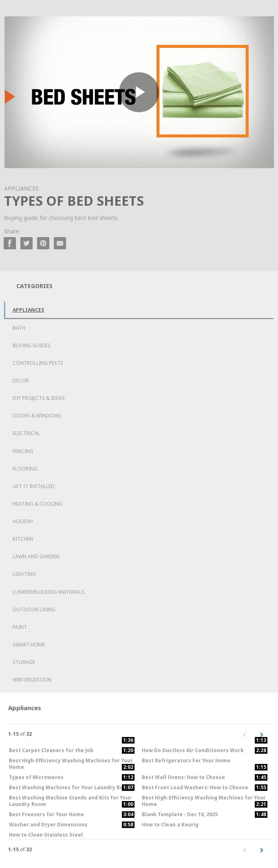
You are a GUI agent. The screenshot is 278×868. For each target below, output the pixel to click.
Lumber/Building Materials (49, 592)
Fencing (23, 451)
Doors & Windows (37, 416)
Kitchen (23, 539)
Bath (19, 328)
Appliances (28, 310)
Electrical (26, 433)
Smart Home (29, 645)
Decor (21, 381)
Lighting (24, 574)
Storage (24, 662)
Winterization (32, 680)
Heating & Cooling (38, 504)
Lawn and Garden (36, 556)
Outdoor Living (34, 609)
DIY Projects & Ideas (39, 398)
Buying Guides (32, 345)
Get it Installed (34, 486)
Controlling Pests (38, 363)
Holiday (23, 521)
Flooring (25, 469)
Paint (20, 627)
